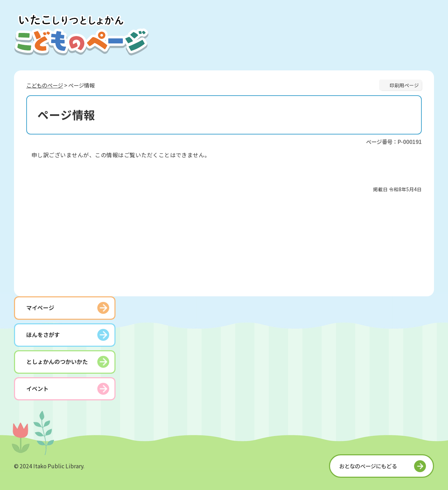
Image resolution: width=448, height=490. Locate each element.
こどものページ (45, 85)
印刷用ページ (404, 85)
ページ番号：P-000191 (394, 142)
